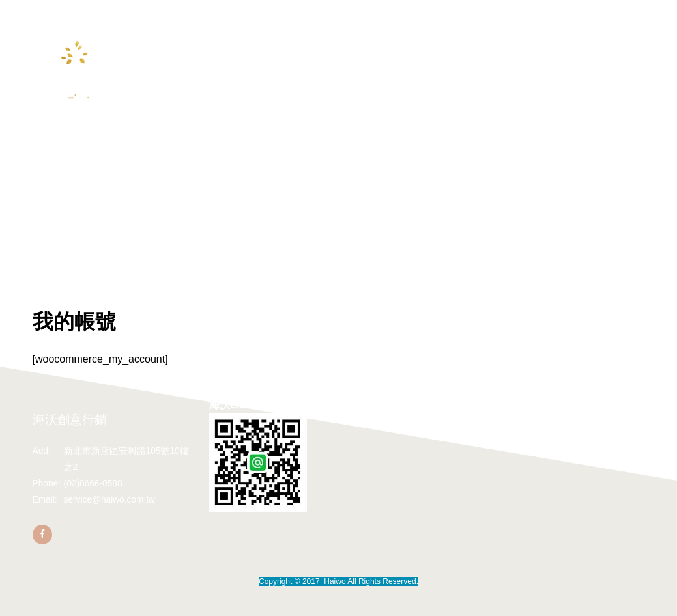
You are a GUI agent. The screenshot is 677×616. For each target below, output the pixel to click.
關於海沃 (209, 46)
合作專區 (209, 69)
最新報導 (261, 46)
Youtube (261, 69)
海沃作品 (366, 46)
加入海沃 (313, 69)
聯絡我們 (418, 46)
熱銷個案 (313, 46)
